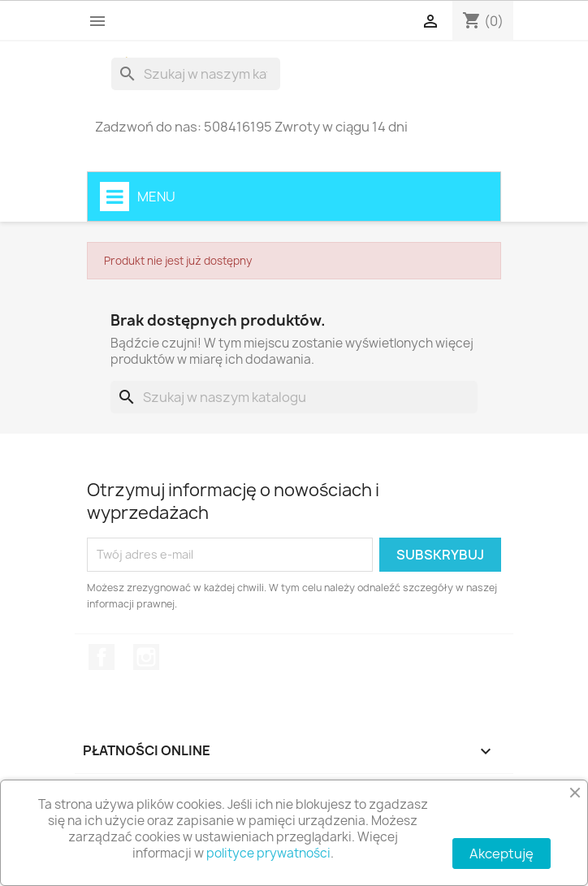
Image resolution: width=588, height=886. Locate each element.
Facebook (102, 657)
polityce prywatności (268, 853)
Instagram (146, 657)
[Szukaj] (196, 74)
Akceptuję (502, 854)
